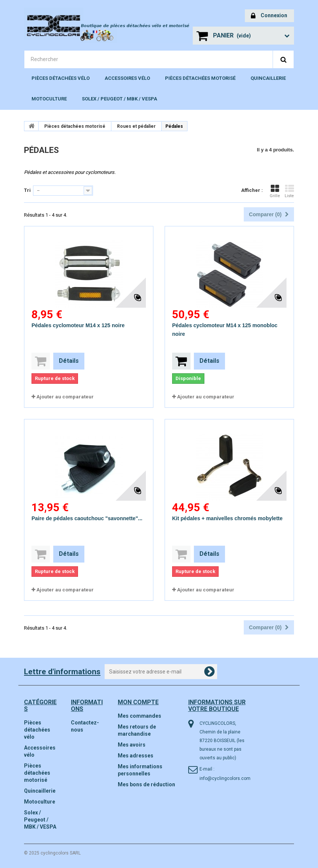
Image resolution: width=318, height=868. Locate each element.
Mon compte (138, 702)
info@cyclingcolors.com (225, 778)
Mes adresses (136, 756)
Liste (289, 191)
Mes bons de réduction (146, 784)
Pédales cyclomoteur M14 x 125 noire (78, 325)
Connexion (269, 16)
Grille (275, 191)
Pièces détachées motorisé (200, 78)
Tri (27, 190)
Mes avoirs (132, 745)
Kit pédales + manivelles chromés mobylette (227, 518)
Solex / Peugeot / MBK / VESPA (119, 99)
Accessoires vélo (127, 78)
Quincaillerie (268, 78)
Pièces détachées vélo (61, 78)
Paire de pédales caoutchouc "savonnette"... (87, 518)
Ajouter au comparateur (65, 397)
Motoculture (49, 99)
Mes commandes (139, 716)
